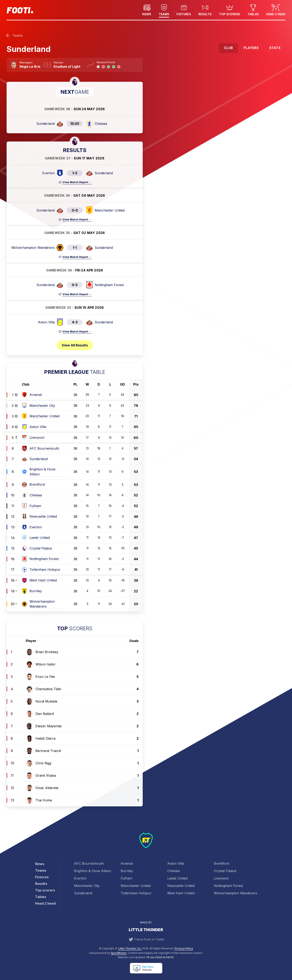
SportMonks (119, 953)
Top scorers (230, 10)
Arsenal (127, 863)
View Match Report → (77, 182)
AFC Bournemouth (89, 863)
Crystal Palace (225, 871)
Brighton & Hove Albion (93, 871)
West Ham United (181, 893)
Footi (18, 10)
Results (205, 10)
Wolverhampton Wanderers (235, 893)
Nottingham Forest (228, 886)
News (147, 10)
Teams (164, 10)
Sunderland (83, 893)
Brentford (221, 863)
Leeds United (177, 878)
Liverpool (221, 878)
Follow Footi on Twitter (146, 939)
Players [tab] (251, 48)
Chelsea (173, 871)
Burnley (127, 871)
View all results (75, 345)
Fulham (126, 878)
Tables (253, 10)
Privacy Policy (184, 948)
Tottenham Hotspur (136, 893)
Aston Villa (176, 863)
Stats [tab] (275, 48)
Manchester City (87, 886)
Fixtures (184, 10)
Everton (80, 878)
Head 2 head (276, 10)
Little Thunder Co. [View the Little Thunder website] (130, 948)
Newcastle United (181, 886)
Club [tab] (228, 48)
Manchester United (136, 886)
